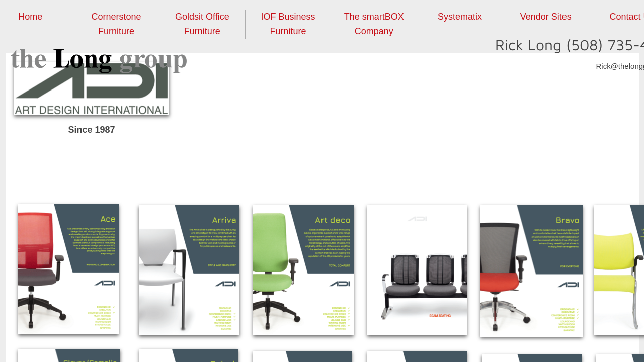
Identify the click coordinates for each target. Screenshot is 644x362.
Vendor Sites (546, 17)
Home (30, 17)
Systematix (460, 17)
